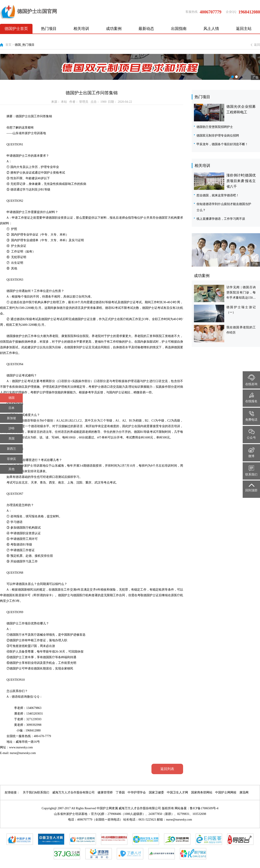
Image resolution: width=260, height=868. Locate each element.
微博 (251, 453)
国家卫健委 (156, 792)
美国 (11, 439)
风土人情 (211, 29)
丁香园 (120, 792)
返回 (257, 45)
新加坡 (11, 418)
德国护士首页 (16, 29)
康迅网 (244, 792)
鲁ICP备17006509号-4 (204, 808)
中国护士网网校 (226, 792)
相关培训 (81, 29)
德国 (11, 398)
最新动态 (146, 29)
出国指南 (179, 29)
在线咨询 (251, 380)
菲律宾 (11, 459)
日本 (11, 408)
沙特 (11, 428)
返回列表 (167, 769)
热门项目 (49, 29)
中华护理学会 (137, 792)
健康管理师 (105, 792)
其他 (11, 469)
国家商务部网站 (202, 792)
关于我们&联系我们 (36, 792)
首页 (8, 45)
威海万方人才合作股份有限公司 (73, 792)
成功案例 (114, 29)
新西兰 (11, 449)
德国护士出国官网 (28, 12)
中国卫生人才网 (177, 792)
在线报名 (251, 398)
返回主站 (244, 29)
